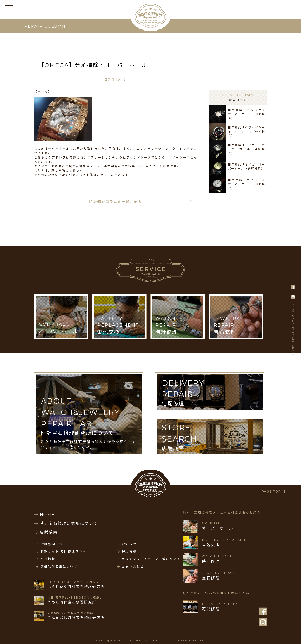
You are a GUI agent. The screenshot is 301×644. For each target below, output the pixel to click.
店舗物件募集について (59, 567)
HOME (47, 515)
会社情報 (48, 559)
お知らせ (129, 544)
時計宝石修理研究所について (69, 523)
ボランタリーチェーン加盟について (151, 559)
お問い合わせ (133, 567)
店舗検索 (49, 532)
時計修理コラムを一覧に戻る (116, 202)
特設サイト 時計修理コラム (63, 552)
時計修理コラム (54, 544)
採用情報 (129, 552)
